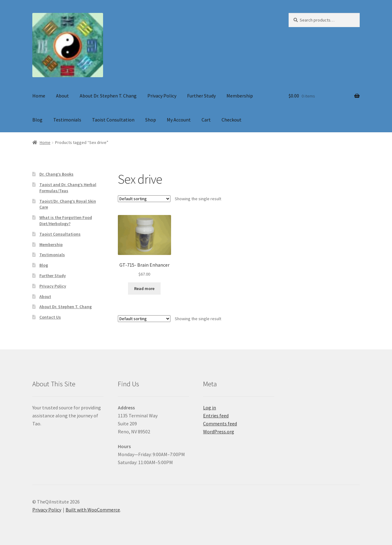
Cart (206, 120)
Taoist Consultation (113, 120)
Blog (37, 120)
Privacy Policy (162, 96)
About (62, 96)
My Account (179, 120)
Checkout (232, 120)
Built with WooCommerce (93, 510)
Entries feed (216, 416)
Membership (240, 96)
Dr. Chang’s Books (56, 174)
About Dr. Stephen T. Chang (108, 96)
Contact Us (50, 317)
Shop (151, 120)
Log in (210, 408)
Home (39, 96)
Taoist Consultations (60, 234)
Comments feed (220, 424)
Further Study (201, 96)
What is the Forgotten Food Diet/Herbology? (66, 221)
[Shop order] (144, 199)
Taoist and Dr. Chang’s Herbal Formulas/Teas (68, 188)
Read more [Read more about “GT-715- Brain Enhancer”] (144, 288)
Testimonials (67, 120)
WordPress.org (219, 432)
